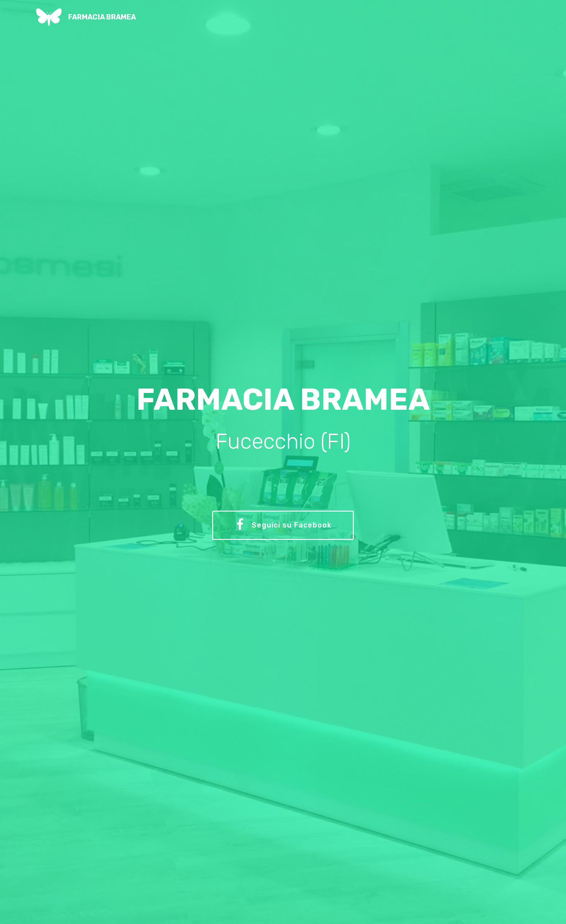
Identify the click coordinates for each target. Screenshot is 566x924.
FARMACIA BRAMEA (102, 17)
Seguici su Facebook (283, 525)
